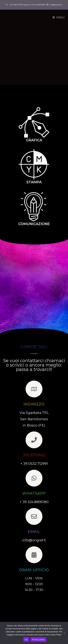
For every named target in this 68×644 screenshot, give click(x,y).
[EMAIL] (34, 516)
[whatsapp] (34, 478)
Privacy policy (38, 640)
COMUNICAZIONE (34, 224)
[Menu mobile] (59, 17)
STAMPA (34, 182)
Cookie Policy (56, 635)
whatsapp (34, 493)
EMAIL (34, 532)
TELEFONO (34, 455)
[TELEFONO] (34, 440)
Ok (26, 640)
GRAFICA (34, 140)
